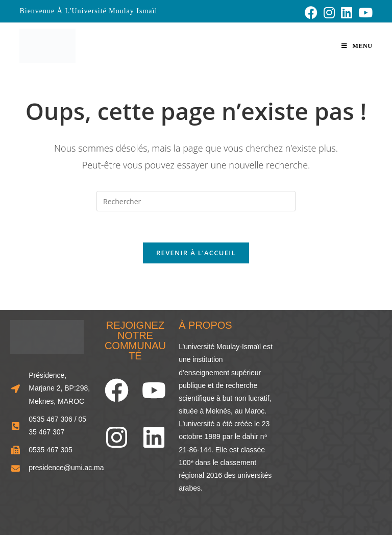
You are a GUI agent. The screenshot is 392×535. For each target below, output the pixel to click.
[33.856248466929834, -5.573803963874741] (334, 390)
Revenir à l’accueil (196, 253)
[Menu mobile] (357, 46)
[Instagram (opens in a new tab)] (329, 13)
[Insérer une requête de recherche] (196, 201)
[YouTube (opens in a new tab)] (364, 13)
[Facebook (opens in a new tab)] (311, 13)
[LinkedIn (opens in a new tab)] (347, 13)
